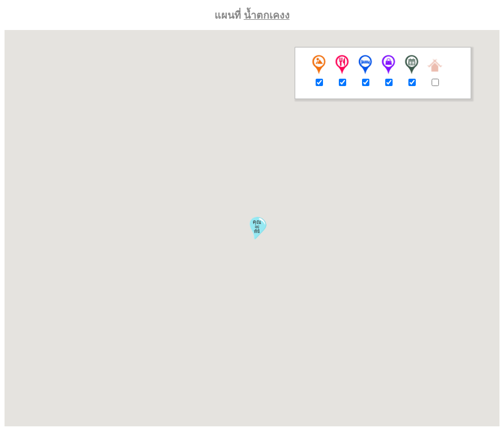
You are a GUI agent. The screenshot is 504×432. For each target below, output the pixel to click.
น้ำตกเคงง (267, 15)
